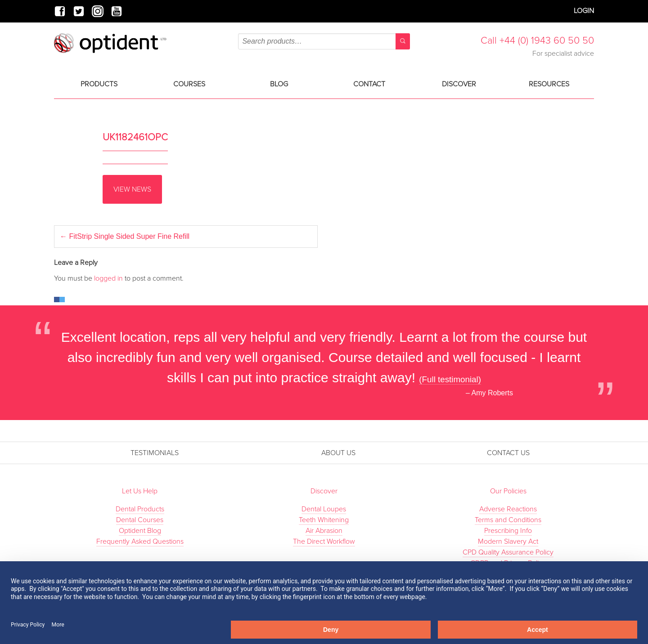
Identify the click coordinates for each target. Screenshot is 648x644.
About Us (338, 453)
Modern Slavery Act (508, 541)
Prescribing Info (508, 531)
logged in (108, 278)
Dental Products (140, 509)
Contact (369, 84)
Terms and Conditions (508, 520)
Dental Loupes (324, 509)
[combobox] (324, 41)
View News (132, 189)
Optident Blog (140, 531)
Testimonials (155, 453)
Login (584, 11)
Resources (549, 84)
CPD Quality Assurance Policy (508, 552)
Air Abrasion (324, 531)
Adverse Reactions (508, 509)
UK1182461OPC (135, 137)
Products (99, 84)
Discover (459, 84)
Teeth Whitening (324, 520)
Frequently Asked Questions (140, 541)
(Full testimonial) (450, 379)
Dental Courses (140, 520)
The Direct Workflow (324, 541)
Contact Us (508, 453)
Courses (189, 84)
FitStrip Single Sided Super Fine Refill (125, 236)
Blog (279, 84)
